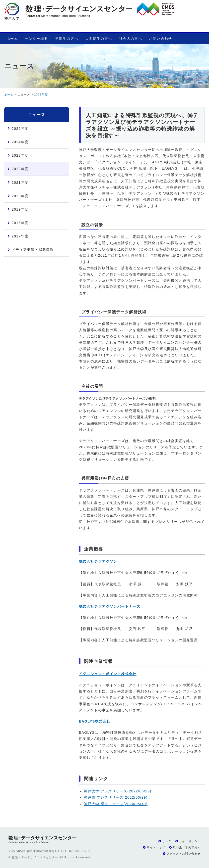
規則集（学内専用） (187, 847)
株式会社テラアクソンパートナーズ (110, 606)
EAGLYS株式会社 (95, 721)
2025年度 (20, 129)
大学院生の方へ (99, 39)
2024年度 (20, 142)
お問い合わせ (160, 39)
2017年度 (20, 236)
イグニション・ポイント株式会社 (108, 674)
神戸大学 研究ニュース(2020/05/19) (116, 804)
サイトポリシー (190, 841)
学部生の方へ (67, 39)
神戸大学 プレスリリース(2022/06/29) (118, 791)
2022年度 (41, 94)
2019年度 (20, 209)
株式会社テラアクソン (98, 561)
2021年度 (20, 183)
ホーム (12, 39)
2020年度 (20, 196)
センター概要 (36, 39)
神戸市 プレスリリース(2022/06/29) (116, 797)
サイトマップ (156, 847)
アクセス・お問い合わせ (184, 854)
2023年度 (20, 155)
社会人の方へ (131, 39)
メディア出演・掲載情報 (33, 250)
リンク (167, 841)
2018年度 (20, 223)
